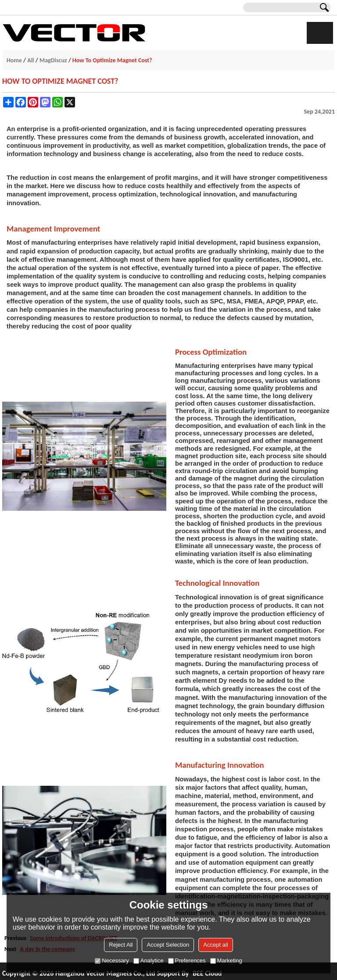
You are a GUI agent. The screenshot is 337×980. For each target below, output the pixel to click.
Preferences (187, 960)
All (30, 60)
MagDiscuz (53, 60)
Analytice (149, 960)
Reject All (121, 945)
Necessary (112, 960)
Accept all (215, 945)
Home (14, 60)
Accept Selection (168, 945)
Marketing (226, 960)
